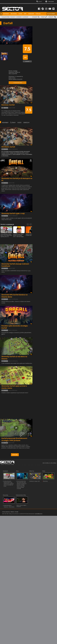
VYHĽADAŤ (35, 17)
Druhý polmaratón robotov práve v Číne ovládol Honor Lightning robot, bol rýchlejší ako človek (9, 484)
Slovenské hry (6, 149)
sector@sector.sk (39, 514)
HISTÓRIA (7, 17)
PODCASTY (13, 17)
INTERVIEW (19, 17)
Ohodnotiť (27, 61)
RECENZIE (14, 14)
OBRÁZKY (26, 123)
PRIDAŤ (43, 17)
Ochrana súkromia (6, 512)
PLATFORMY (51, 14)
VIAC (15, 455)
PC (2, 149)
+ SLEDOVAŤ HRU (18, 83)
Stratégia (15, 71)
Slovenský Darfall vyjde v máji (13, 213)
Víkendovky (45, 481)
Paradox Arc (17, 72)
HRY (25, 14)
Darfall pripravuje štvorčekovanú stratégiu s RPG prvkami (14, 439)
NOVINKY (6, 14)
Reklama (12, 512)
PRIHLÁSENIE (51, 2)
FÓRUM (38, 14)
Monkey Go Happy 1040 (35, 481)
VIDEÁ (20, 14)
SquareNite (15, 74)
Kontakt (17, 512)
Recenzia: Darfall (8, 105)
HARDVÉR (31, 14)
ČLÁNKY (13, 123)
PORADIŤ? (51, 17)
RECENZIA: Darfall (8, 147)
